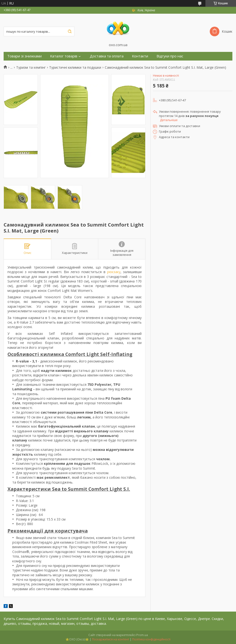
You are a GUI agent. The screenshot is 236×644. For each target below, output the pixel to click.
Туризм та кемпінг (31, 67)
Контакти (140, 56)
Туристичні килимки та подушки (75, 67)
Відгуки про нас (170, 56)
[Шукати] (70, 31)
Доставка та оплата (107, 56)
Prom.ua (142, 635)
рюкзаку (114, 272)
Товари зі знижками (24, 56)
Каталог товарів (64, 56)
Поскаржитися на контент (111, 639)
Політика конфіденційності (151, 639)
